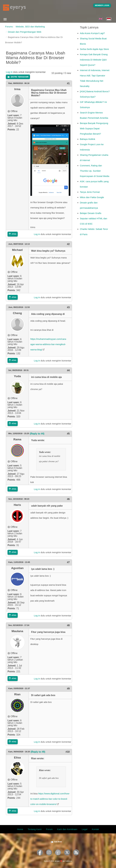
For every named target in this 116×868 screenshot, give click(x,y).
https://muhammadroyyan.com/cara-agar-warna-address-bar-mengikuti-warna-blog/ (48, 344)
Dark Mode (58, 842)
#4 (68, 370)
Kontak (95, 829)
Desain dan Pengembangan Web (25, 32)
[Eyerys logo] (14, 8)
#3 (68, 307)
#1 (68, 83)
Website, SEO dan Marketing (30, 27)
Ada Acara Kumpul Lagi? (92, 33)
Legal (85, 829)
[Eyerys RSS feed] (76, 856)
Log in (9, 72)
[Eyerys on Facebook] (40, 856)
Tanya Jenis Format (90, 192)
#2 (68, 244)
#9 (68, 689)
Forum (49, 829)
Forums (9, 27)
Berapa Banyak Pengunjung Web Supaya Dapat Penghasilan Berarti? (94, 128)
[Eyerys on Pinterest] (58, 856)
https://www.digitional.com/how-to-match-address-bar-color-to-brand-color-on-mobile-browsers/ (50, 799)
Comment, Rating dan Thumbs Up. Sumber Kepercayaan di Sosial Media (95, 171)
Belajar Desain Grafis (91, 213)
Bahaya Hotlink (88, 139)
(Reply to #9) (38, 752)
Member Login (102, 5)
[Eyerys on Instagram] (49, 856)
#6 (68, 499)
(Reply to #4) (37, 434)
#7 (68, 562)
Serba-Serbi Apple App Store (94, 49)
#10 (68, 752)
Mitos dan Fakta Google (92, 197)
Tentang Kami (35, 829)
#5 (68, 434)
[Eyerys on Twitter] (67, 856)
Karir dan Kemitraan (67, 829)
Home (20, 829)
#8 (68, 625)
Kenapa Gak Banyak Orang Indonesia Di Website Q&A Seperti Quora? (94, 60)
